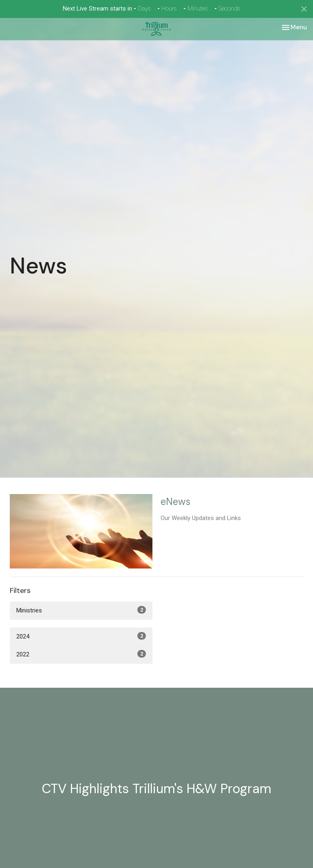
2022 (81, 654)
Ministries (81, 610)
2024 (81, 636)
